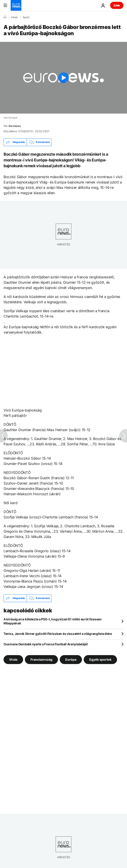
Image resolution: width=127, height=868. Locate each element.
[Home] (5, 17)
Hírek (14, 17)
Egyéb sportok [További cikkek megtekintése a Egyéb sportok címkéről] (100, 659)
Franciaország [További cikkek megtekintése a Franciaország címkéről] (41, 659)
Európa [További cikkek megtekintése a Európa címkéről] (71, 659)
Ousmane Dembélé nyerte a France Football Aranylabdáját (46, 644)
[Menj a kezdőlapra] (16, 5)
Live (117, 5)
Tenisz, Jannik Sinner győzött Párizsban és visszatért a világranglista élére (58, 634)
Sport (26, 17)
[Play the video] (63, 78)
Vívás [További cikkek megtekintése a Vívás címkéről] (13, 659)
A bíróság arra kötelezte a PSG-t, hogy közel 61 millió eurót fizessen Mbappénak (53, 621)
